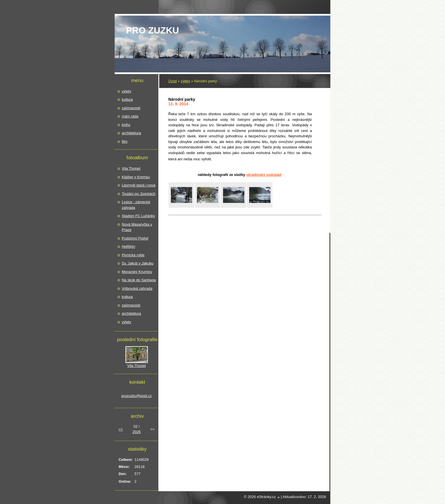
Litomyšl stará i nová (139, 185)
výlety (185, 81)
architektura (131, 133)
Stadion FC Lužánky (138, 216)
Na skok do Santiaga (139, 280)
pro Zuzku (153, 30)
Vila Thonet (131, 168)
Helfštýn (128, 246)
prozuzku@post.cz (136, 396)
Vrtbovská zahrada (137, 288)
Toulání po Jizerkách (139, 194)
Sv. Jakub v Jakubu (138, 263)
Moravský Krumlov (137, 272)
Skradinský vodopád (264, 175)
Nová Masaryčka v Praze (137, 227)
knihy (126, 125)
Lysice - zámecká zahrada (136, 205)
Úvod (173, 81)
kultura (127, 99)
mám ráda (130, 116)
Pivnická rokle (133, 255)
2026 (137, 432)
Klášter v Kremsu (136, 177)
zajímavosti (131, 108)
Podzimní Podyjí (135, 238)
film (125, 141)
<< (121, 429)
